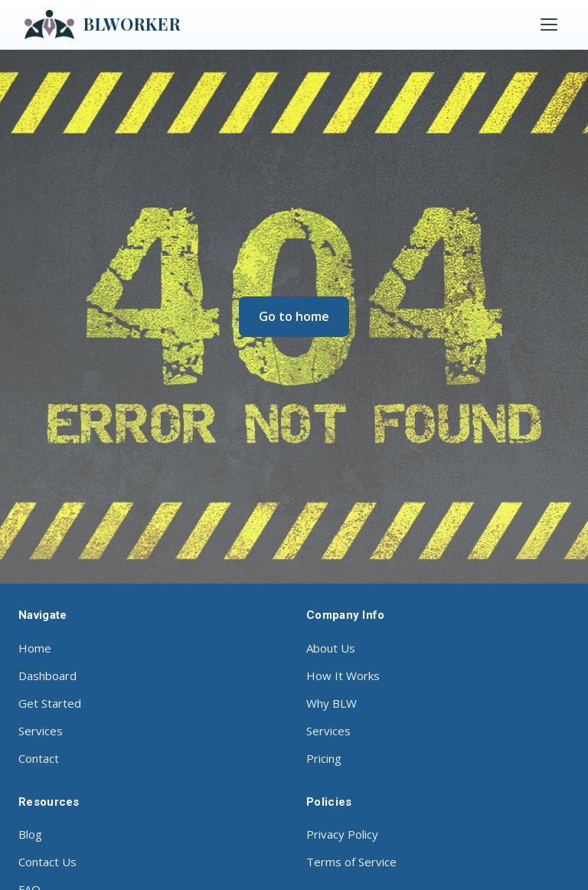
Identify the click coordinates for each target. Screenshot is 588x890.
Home (35, 648)
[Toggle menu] (549, 25)
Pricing (324, 758)
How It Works (343, 676)
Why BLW (332, 703)
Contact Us (47, 862)
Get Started (50, 703)
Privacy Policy (342, 834)
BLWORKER (103, 25)
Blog (30, 834)
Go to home (294, 316)
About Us (331, 648)
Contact (39, 758)
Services (41, 731)
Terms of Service (351, 862)
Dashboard (47, 676)
